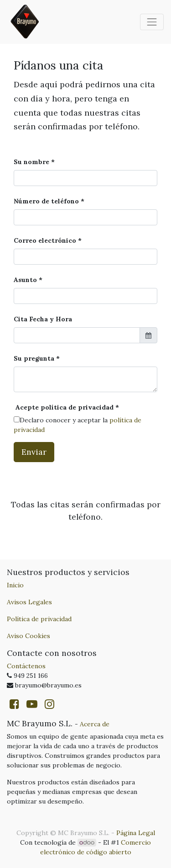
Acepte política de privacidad (64, 407)
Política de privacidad (39, 619)
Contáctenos (26, 666)
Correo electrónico (45, 240)
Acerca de (95, 724)
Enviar (34, 452)
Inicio (15, 585)
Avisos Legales (29, 602)
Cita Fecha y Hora (43, 319)
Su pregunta (34, 358)
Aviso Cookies (28, 636)
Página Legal (136, 833)
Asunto (25, 280)
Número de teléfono (46, 201)
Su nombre (31, 162)
